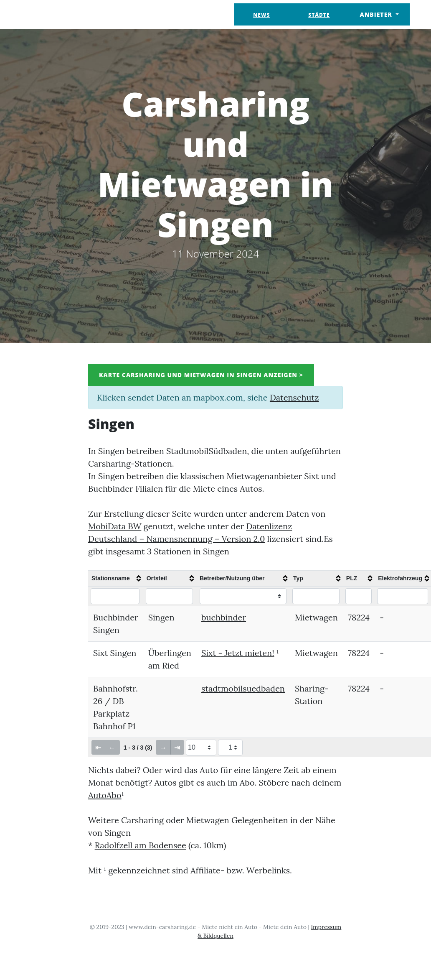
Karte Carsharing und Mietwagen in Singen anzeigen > (201, 375)
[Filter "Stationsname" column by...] (115, 596)
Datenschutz (294, 397)
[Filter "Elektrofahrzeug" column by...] (402, 596)
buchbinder (224, 617)
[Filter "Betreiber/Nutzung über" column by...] (243, 596)
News (261, 15)
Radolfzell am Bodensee (141, 845)
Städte (319, 15)
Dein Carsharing (64, 14)
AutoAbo (105, 795)
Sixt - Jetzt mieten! (238, 653)
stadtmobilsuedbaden (243, 688)
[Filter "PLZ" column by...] (359, 596)
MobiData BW (115, 526)
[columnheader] (116, 578)
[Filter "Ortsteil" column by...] (169, 596)
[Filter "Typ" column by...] (316, 596)
